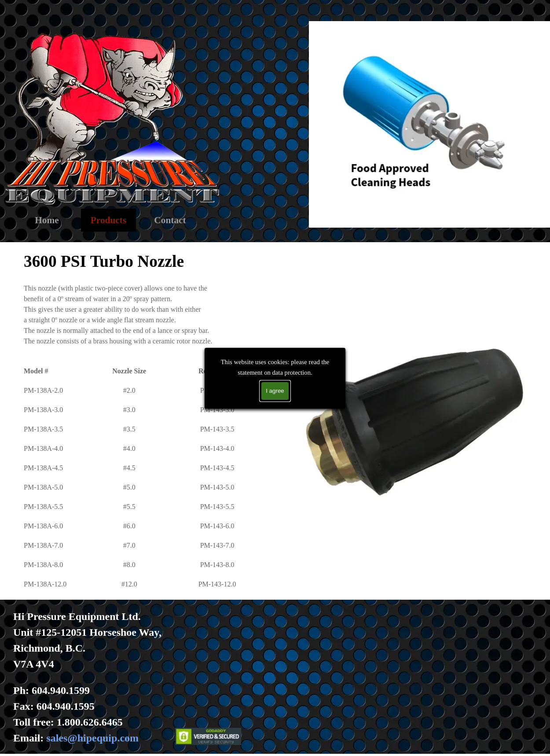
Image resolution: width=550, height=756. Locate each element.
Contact (170, 220)
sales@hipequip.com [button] (92, 738)
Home (47, 220)
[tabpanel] (141, 419)
